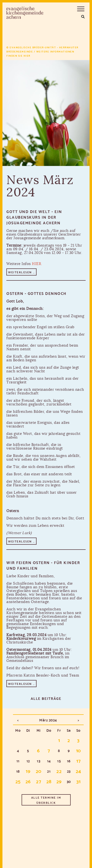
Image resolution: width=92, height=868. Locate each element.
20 (39, 771)
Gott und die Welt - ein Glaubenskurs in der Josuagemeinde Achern (34, 217)
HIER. (37, 264)
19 (28, 771)
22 (59, 771)
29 (59, 781)
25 (18, 781)
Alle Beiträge (46, 698)
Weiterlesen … (22, 272)
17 (78, 760)
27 (39, 781)
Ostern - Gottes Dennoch (36, 293)
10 (79, 750)
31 (79, 781)
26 (28, 781)
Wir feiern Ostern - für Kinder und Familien (43, 565)
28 (49, 781)
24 (79, 771)
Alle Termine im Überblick (46, 800)
